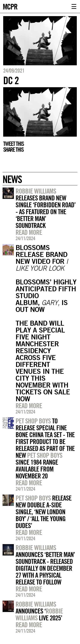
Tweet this (13, 144)
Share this (13, 150)
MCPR (10, 6)
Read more (29, 232)
